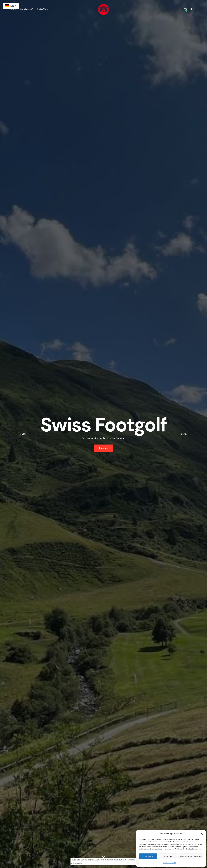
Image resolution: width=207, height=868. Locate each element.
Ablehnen (168, 856)
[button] (202, 834)
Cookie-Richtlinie (170, 863)
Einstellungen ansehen (191, 856)
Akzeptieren (148, 856)
